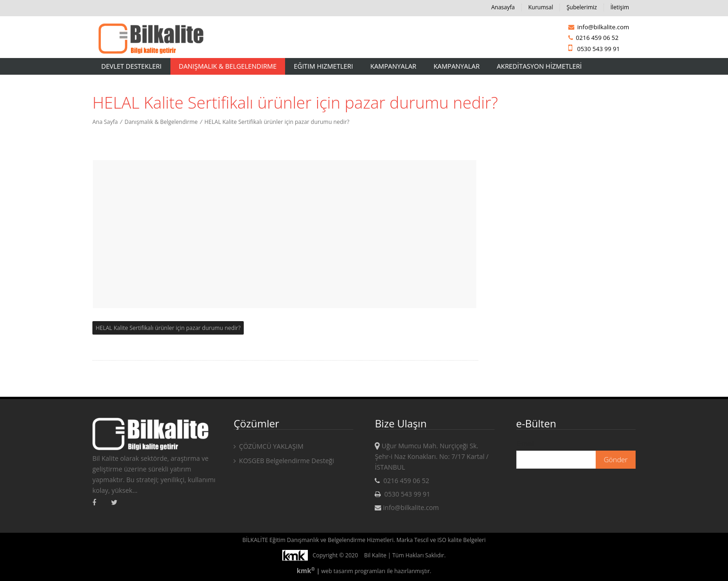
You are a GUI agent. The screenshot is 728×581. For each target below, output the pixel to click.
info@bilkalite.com (599, 27)
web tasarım (337, 571)
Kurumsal (541, 7)
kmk (307, 571)
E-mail (526, 443)
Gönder (616, 459)
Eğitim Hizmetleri (324, 66)
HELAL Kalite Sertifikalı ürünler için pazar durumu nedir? (277, 122)
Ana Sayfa (105, 122)
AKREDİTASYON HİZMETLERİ (539, 66)
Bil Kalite (375, 555)
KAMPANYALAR (457, 66)
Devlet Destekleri (131, 66)
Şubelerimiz (582, 7)
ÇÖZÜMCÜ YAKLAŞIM (268, 446)
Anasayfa (503, 7)
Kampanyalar (393, 66)
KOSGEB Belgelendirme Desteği (284, 461)
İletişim (620, 7)
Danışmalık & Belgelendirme (228, 66)
